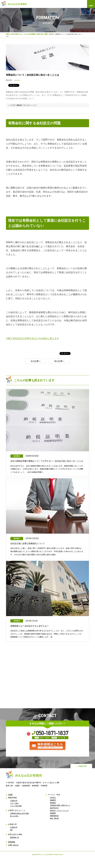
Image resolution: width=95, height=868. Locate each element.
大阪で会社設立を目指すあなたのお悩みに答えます (32, 338)
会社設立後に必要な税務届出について (28, 543)
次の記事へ (36, 361)
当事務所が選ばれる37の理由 (19, 813)
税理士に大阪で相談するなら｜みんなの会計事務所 (21, 34)
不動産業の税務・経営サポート (60, 805)
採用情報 (12, 842)
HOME (10, 795)
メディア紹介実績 (16, 806)
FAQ (11, 830)
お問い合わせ (13, 845)
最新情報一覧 (14, 837)
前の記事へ (59, 361)
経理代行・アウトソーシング (59, 810)
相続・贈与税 (54, 818)
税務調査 (53, 813)
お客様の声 (14, 801)
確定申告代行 (54, 808)
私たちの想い (14, 816)
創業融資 (53, 803)
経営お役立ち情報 (42, 34)
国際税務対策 (54, 816)
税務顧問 (53, 800)
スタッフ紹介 (14, 803)
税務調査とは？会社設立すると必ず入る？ (30, 626)
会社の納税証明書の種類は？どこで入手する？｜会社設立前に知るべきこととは (47, 461)
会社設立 (51, 34)
